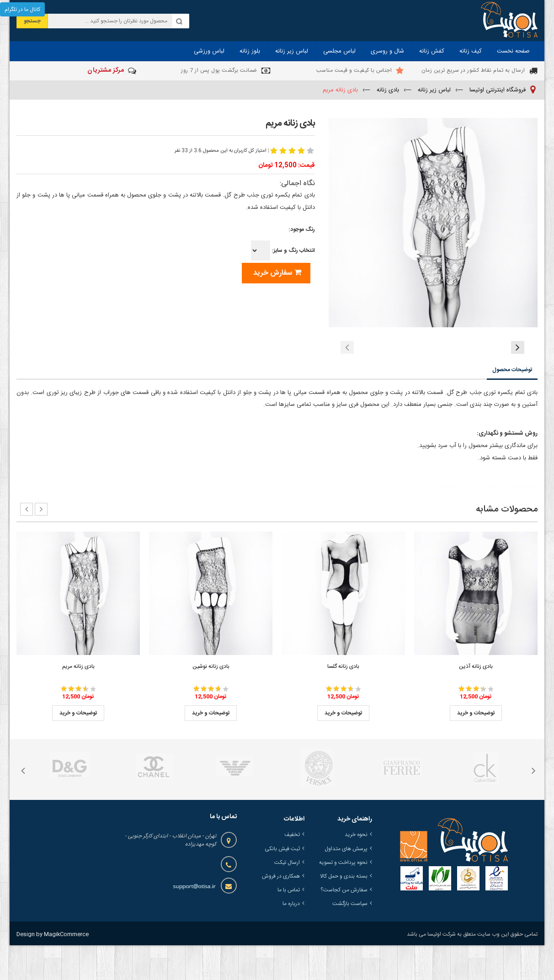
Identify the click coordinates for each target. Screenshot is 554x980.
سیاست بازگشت (350, 938)
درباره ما (291, 938)
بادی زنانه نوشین (211, 701)
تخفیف (292, 869)
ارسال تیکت (287, 897)
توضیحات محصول (512, 405)
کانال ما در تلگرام (22, 10)
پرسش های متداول (346, 884)
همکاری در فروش (281, 911)
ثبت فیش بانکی (282, 884)
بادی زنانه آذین (476, 701)
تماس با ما (289, 925)
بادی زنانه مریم (78, 701)
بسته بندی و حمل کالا (344, 911)
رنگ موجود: (302, 229)
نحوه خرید (356, 869)
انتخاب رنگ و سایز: (283, 250)
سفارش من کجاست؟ (344, 925)
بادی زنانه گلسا (343, 701)
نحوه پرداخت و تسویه (343, 897)
